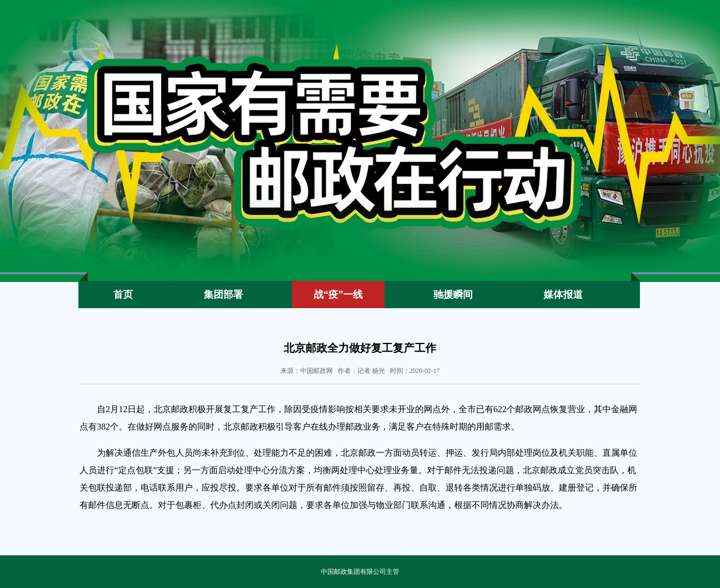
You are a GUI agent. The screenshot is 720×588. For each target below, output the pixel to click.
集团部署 (223, 295)
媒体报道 (563, 295)
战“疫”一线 (338, 295)
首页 (123, 295)
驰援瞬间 (453, 295)
